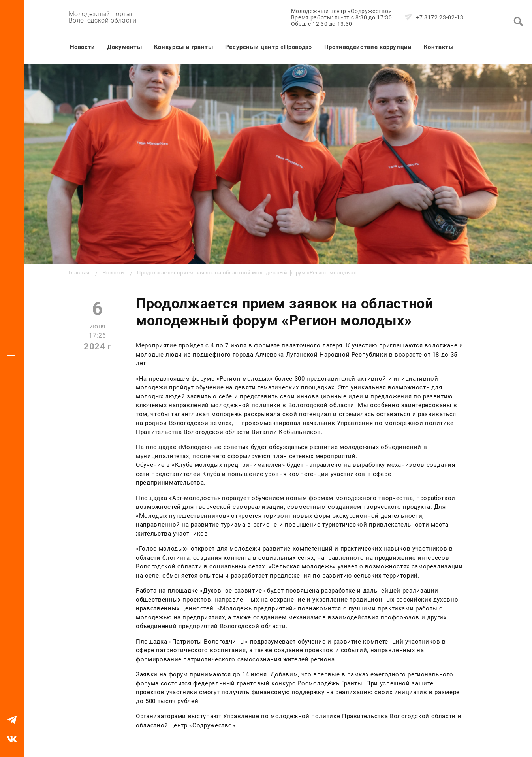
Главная (79, 273)
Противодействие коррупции (368, 47)
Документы (125, 47)
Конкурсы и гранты (184, 47)
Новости (83, 47)
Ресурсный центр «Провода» (269, 47)
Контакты (439, 47)
